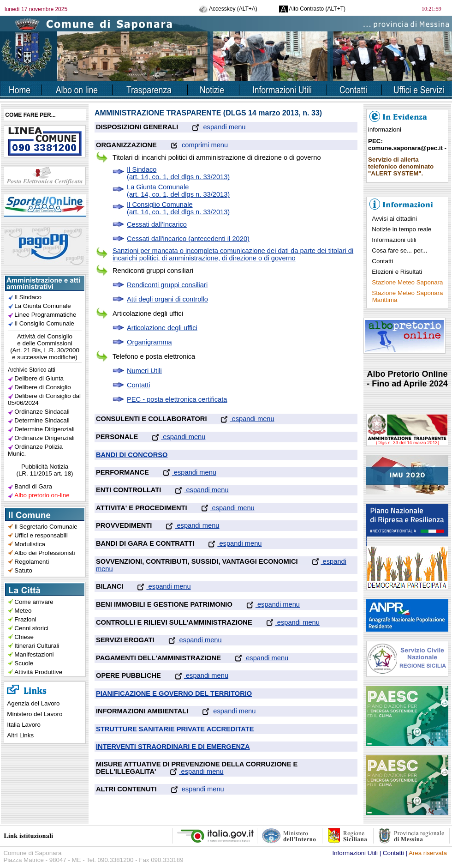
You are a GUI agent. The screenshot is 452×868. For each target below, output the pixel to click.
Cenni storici (31, 628)
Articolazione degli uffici (162, 328)
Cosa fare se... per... (399, 250)
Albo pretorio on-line (42, 495)
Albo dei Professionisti (45, 553)
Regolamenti (32, 562)
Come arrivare (34, 602)
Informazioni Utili (355, 853)
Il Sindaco (28, 297)
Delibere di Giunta (39, 378)
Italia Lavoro (24, 725)
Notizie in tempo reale (401, 229)
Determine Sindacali (42, 420)
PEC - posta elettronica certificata (177, 399)
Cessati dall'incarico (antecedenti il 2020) (188, 239)
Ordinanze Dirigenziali (44, 438)
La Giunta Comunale (42, 306)
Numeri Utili (144, 371)
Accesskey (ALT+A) (228, 9)
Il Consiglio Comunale (44, 323)
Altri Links (20, 735)
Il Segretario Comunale (46, 527)
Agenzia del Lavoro (33, 703)
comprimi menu (192, 145)
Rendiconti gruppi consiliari (167, 285)
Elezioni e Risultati (397, 272)
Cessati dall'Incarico (157, 224)
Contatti (139, 385)
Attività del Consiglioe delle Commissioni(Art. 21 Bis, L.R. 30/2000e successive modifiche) (45, 347)
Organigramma (149, 342)
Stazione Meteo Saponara (407, 282)
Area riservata (428, 853)
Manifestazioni (34, 654)
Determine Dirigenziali (44, 429)
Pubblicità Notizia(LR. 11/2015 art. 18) (45, 470)
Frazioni (25, 619)
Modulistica (30, 544)
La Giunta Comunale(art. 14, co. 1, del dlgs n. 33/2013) (178, 191)
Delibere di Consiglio (42, 387)
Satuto (23, 570)
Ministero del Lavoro (35, 714)
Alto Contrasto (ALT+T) (312, 9)
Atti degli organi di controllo (167, 299)
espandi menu (212, 127)
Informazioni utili (394, 240)
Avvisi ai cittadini (394, 219)
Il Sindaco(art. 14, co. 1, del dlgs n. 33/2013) (178, 173)
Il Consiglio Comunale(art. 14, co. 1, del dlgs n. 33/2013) (178, 208)
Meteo (23, 611)
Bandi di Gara (33, 486)
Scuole (24, 663)
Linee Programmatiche (45, 315)
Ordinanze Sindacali (42, 412)
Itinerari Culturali (37, 646)
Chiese (24, 637)
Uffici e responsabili (41, 535)
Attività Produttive (38, 672)
